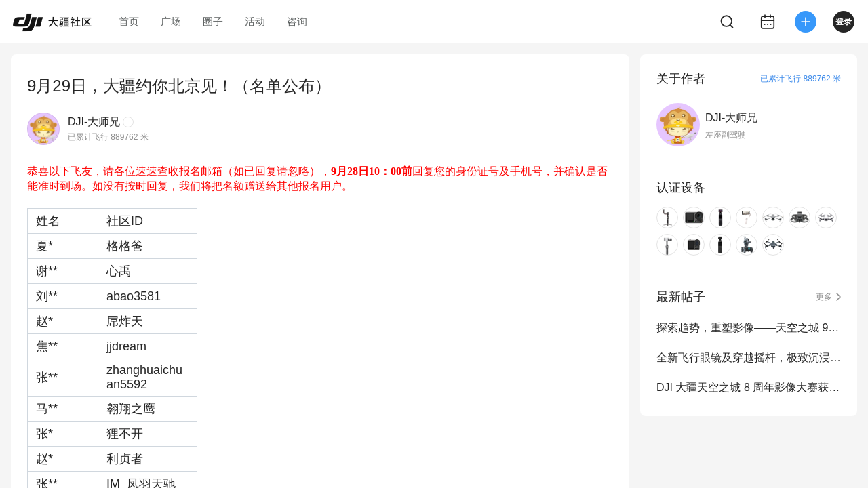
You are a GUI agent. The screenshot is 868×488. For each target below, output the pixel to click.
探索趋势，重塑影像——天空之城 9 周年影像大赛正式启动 (749, 328)
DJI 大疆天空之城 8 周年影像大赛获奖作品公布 (749, 387)
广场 (171, 21)
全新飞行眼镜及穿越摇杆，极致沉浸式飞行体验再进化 (749, 358)
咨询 (297, 21)
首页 (129, 21)
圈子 (213, 21)
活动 (255, 21)
